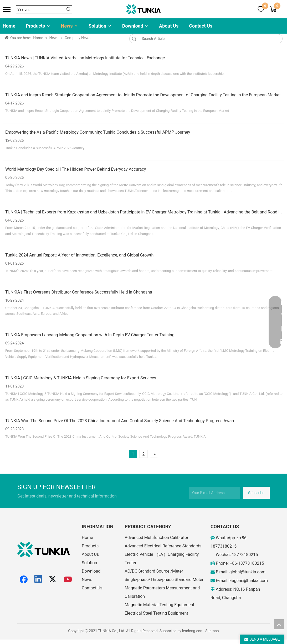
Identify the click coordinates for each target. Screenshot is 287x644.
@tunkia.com (253, 572)
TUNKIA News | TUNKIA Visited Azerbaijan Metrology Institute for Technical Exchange (85, 58)
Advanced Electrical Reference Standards (163, 546)
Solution (100, 26)
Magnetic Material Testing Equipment (159, 605)
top (279, 624)
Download (135, 26)
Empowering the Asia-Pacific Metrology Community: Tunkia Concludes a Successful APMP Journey (98, 132)
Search (134, 39)
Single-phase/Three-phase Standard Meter (164, 580)
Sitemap (212, 631)
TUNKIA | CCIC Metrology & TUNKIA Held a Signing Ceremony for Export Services (81, 378)
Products (38, 26)
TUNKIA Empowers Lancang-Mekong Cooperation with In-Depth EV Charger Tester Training (90, 335)
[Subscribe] (256, 493)
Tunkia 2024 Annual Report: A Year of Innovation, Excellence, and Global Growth (79, 255)
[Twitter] (53, 579)
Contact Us (201, 26)
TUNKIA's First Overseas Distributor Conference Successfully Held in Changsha (79, 292)
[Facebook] (24, 579)
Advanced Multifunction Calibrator (156, 538)
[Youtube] (68, 579)
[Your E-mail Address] (215, 493)
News (70, 26)
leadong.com (193, 631)
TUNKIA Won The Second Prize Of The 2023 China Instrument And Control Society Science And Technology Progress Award (120, 421)
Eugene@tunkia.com (249, 581)
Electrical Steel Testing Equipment (156, 613)
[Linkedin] (38, 579)
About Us (169, 26)
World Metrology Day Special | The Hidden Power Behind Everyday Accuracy (76, 169)
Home (9, 26)
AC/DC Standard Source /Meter (154, 571)
